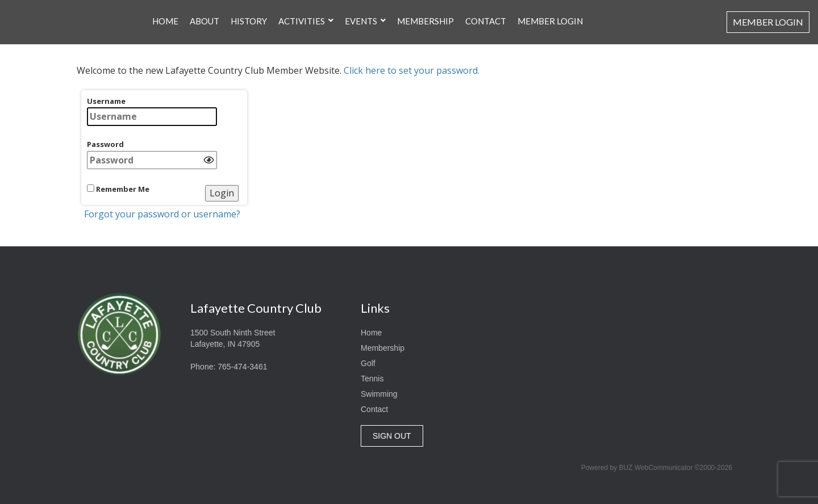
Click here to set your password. (412, 70)
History (249, 14)
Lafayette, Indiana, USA (636, 334)
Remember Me (118, 189)
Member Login (550, 14)
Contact (486, 14)
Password (152, 154)
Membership (425, 14)
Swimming (379, 394)
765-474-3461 (242, 367)
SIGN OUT (392, 436)
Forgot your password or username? (162, 214)
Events (361, 14)
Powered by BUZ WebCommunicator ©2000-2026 (657, 468)
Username (152, 111)
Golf (368, 363)
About (204, 14)
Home (165, 14)
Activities (302, 14)
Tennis (372, 379)
